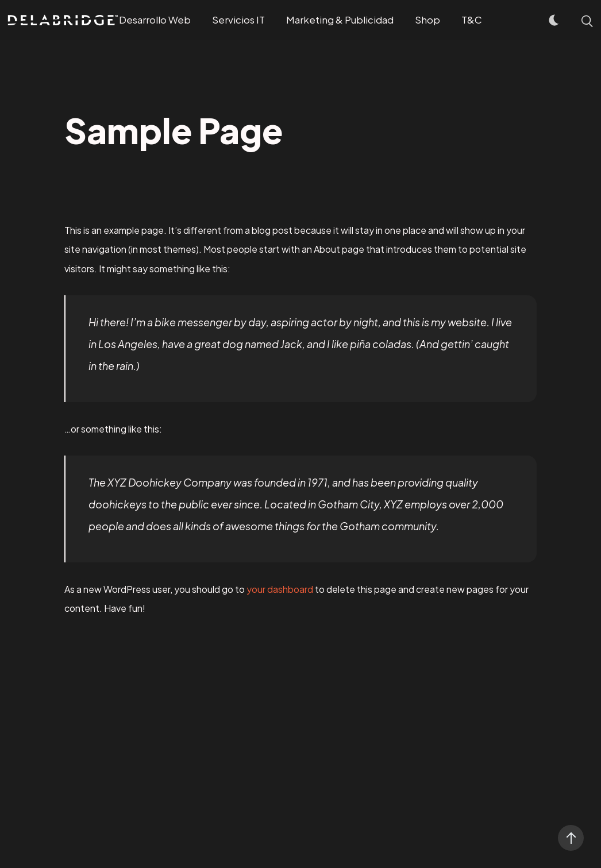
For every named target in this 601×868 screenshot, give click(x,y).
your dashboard (280, 589)
